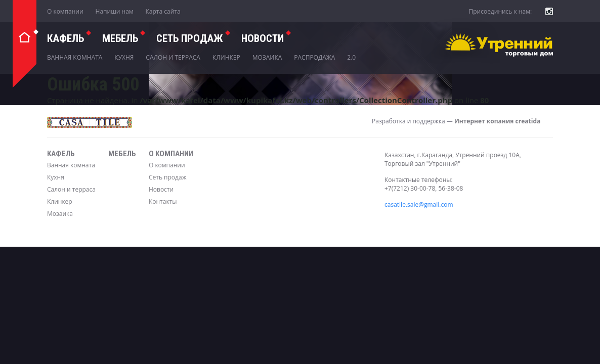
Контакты (163, 201)
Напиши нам (115, 11)
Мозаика (267, 57)
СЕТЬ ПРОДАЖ (190, 38)
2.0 (351, 57)
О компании (65, 11)
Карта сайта (163, 11)
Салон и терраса (173, 57)
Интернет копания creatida (497, 121)
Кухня (124, 57)
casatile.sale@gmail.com (419, 204)
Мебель (120, 38)
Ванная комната (75, 57)
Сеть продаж (168, 177)
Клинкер (226, 57)
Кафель (66, 38)
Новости (263, 38)
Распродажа (314, 57)
